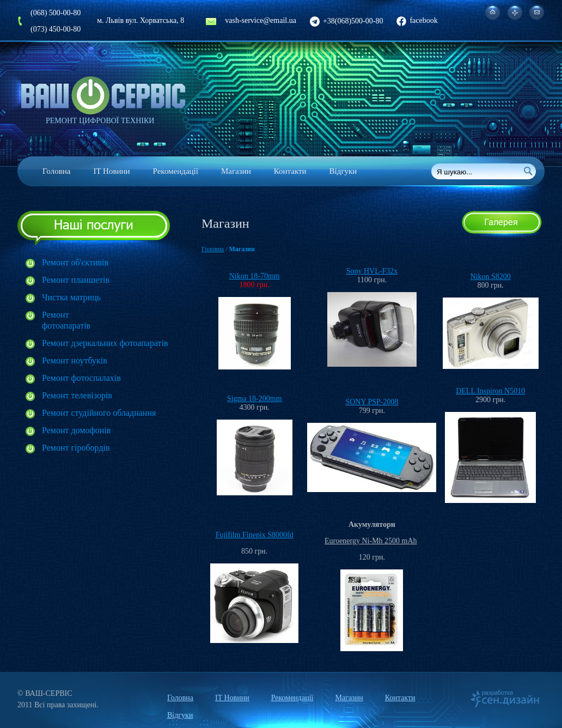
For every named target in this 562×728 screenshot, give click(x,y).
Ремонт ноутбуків (75, 360)
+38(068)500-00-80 (347, 21)
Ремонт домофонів (76, 430)
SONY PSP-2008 (372, 402)
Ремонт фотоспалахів (81, 378)
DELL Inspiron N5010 (490, 391)
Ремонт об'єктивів (75, 262)
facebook (417, 20)
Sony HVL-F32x (372, 271)
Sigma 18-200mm (255, 399)
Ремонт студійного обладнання (99, 413)
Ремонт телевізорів (77, 395)
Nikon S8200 (491, 277)
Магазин (236, 171)
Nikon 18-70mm (255, 276)
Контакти (290, 171)
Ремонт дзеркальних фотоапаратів (105, 343)
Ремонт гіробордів (76, 448)
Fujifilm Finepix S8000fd (255, 535)
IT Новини (111, 171)
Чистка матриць (71, 297)
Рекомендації (176, 171)
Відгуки (343, 171)
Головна (56, 171)
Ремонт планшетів (76, 280)
